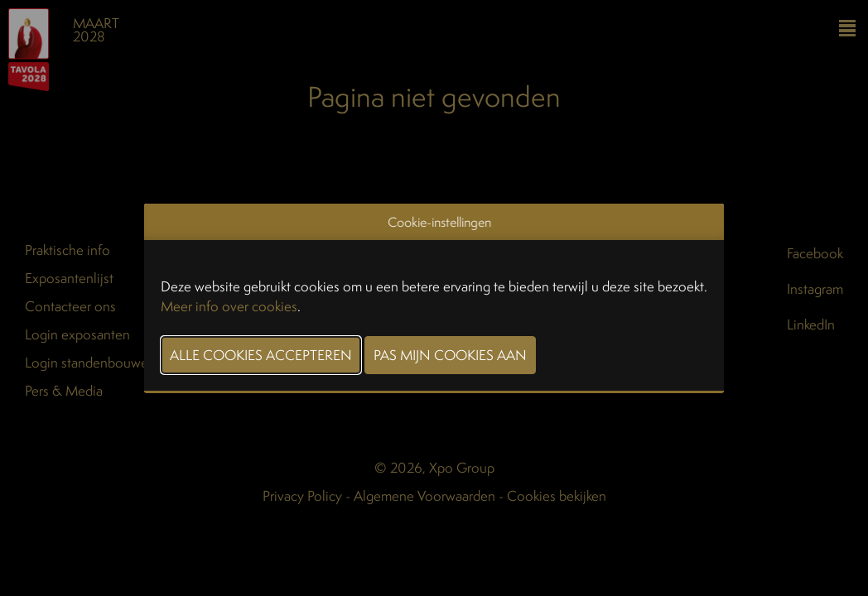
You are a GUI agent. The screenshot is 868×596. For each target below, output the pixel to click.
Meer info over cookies (229, 306)
